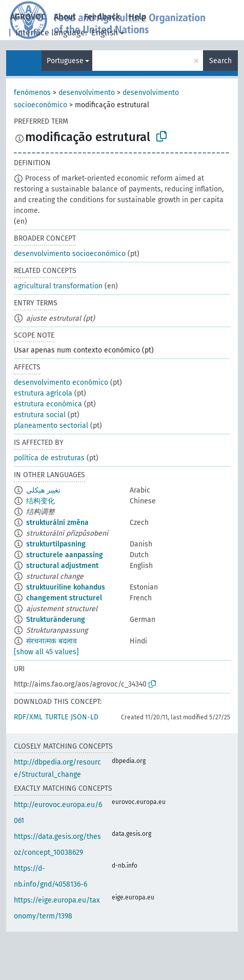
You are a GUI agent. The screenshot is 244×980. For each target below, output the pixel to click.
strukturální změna (57, 523)
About (65, 17)
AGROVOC (28, 17)
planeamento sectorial (51, 426)
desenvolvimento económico (61, 383)
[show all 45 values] (46, 652)
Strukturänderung (56, 620)
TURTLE (57, 717)
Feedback (102, 17)
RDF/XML (28, 717)
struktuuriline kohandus (66, 587)
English (105, 33)
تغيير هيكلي (43, 490)
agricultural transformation (58, 286)
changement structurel (64, 598)
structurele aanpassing (65, 555)
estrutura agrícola (43, 393)
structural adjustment (62, 566)
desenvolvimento (87, 93)
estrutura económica (48, 404)
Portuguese (65, 61)
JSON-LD (85, 717)
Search (220, 61)
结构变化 (40, 501)
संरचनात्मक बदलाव (52, 641)
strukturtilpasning (56, 544)
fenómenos (32, 93)
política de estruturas (49, 458)
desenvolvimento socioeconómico (70, 254)
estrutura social (40, 415)
